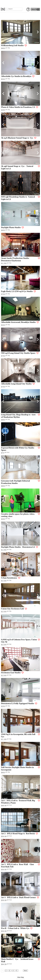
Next (25, 971)
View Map (20, 977)
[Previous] (3, 32)
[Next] (38, 32)
